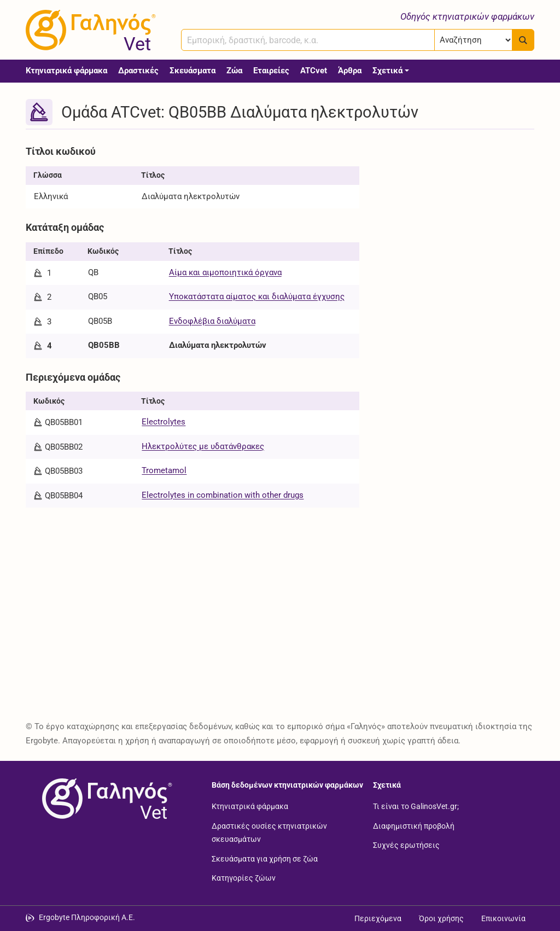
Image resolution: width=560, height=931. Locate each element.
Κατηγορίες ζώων (244, 878)
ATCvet (314, 71)
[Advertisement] (455, 210)
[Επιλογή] (473, 40)
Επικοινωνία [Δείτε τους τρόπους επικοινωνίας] (503, 918)
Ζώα (234, 71)
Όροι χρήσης (441, 918)
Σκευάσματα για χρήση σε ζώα (265, 858)
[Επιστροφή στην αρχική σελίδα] (105, 799)
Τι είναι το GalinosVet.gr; (416, 806)
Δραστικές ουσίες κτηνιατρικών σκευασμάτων (269, 832)
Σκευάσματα (192, 71)
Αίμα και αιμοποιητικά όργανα (225, 272)
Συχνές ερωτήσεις (406, 845)
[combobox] (308, 40)
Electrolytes (164, 422)
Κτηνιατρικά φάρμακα (66, 71)
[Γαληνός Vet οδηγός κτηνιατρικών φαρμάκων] (89, 30)
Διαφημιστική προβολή (414, 825)
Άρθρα (350, 71)
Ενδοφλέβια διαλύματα (212, 321)
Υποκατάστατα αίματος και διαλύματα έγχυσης (257, 296)
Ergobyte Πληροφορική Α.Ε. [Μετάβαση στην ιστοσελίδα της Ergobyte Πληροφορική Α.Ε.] (87, 917)
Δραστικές (138, 71)
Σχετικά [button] (387, 71)
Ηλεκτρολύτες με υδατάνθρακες (203, 446)
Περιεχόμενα (378, 918)
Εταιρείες (271, 71)
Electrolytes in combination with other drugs (223, 495)
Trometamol (164, 470)
